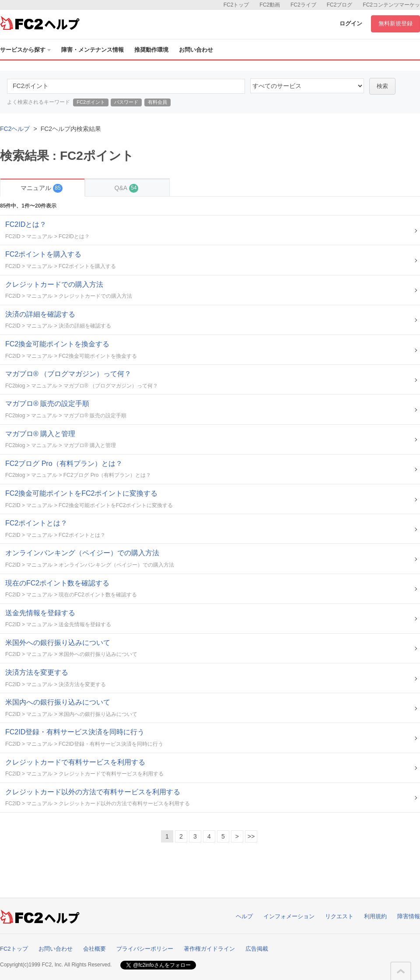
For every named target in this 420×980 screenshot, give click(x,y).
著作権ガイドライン (209, 949)
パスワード (126, 102)
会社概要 (94, 949)
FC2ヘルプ (15, 129)
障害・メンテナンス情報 (93, 50)
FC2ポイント (91, 102)
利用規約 (375, 916)
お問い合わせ (196, 50)
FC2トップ (236, 5)
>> (251, 836)
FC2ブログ (340, 5)
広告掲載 (257, 949)
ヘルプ (244, 916)
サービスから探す (25, 50)
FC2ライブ (303, 5)
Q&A (127, 188)
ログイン (351, 23)
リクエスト (339, 916)
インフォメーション (289, 916)
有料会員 (157, 102)
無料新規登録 (395, 23)
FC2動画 (270, 5)
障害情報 (409, 916)
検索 (382, 86)
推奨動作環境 (151, 50)
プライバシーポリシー (145, 949)
